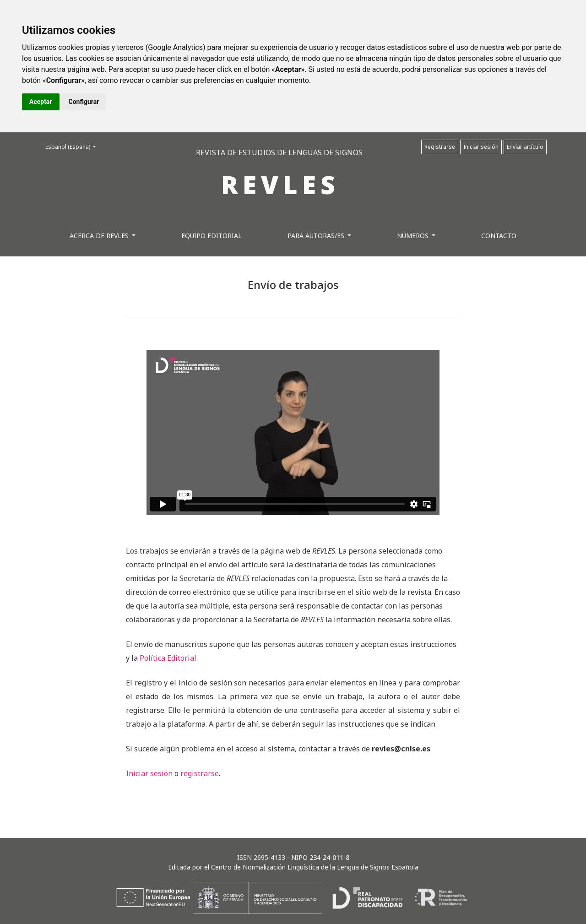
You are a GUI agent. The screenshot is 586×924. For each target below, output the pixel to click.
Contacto (499, 236)
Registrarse (440, 147)
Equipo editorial (212, 236)
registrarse (200, 773)
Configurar (84, 102)
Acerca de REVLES (100, 236)
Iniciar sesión (481, 147)
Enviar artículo (525, 147)
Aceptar (41, 102)
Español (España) (73, 147)
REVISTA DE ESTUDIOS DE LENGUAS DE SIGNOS (279, 152)
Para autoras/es (317, 236)
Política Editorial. (169, 658)
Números (414, 236)
